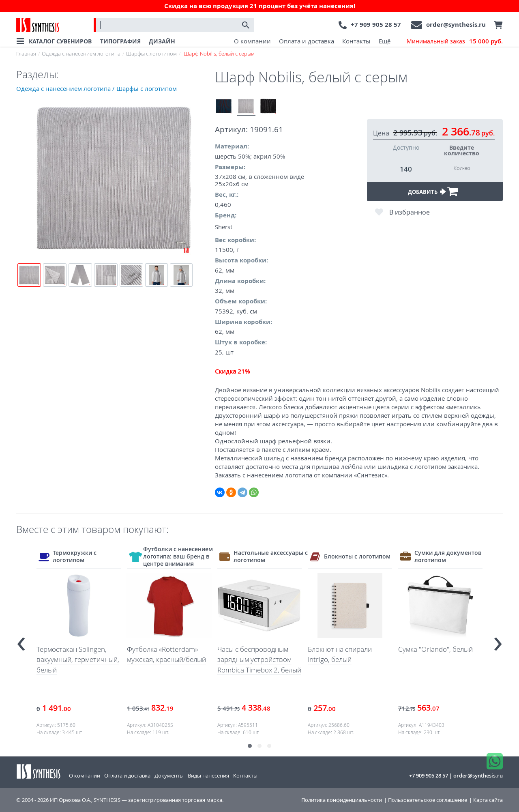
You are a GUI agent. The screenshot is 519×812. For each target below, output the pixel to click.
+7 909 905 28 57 (376, 25)
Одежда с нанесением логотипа (81, 54)
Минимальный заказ (455, 41)
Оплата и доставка (307, 41)
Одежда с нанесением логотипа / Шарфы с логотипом (97, 88)
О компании (252, 41)
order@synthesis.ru (456, 25)
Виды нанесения (208, 775)
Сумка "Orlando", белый (435, 649)
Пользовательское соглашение (428, 800)
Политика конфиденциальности (342, 800)
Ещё (385, 41)
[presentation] (21, 640)
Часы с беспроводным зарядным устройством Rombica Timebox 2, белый (259, 659)
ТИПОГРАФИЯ (120, 41)
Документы (169, 775)
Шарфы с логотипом (151, 54)
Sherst (224, 227)
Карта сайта (488, 800)
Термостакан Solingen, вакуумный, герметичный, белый (78, 659)
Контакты (356, 41)
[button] (250, 746)
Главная (26, 54)
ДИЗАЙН (162, 41)
